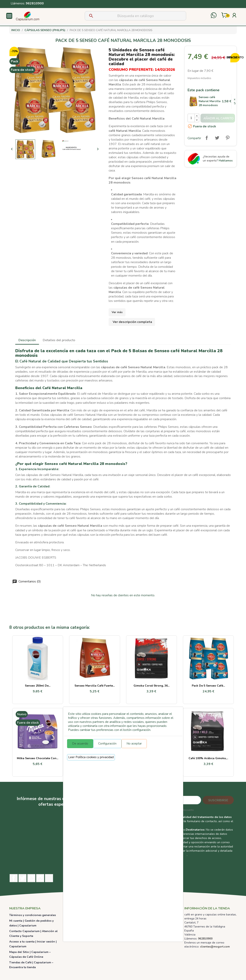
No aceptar (134, 744)
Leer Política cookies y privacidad (91, 757)
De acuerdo (80, 744)
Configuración (107, 744)
